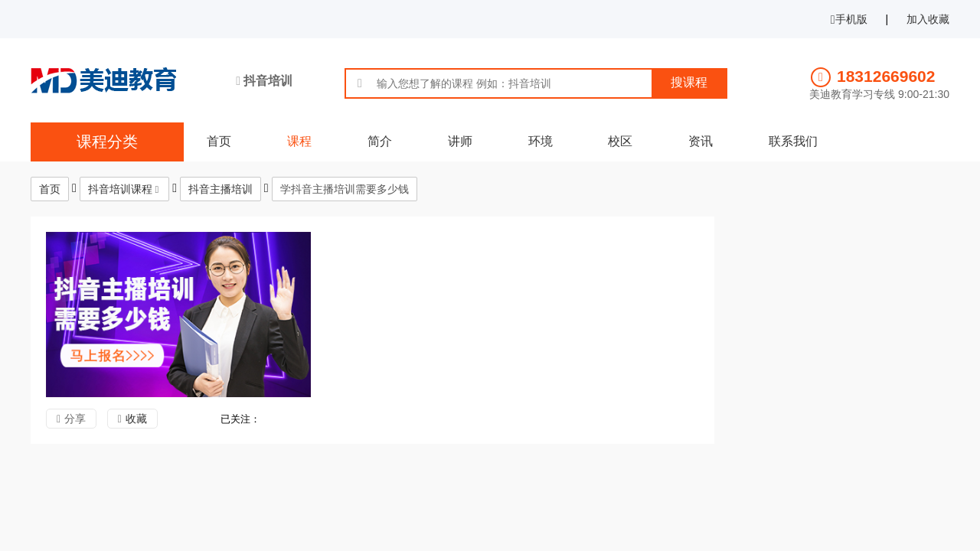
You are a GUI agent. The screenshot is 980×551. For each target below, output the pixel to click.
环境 (541, 141)
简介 (380, 141)
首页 (219, 141)
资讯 (701, 141)
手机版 (849, 19)
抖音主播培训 (220, 189)
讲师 (460, 141)
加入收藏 (928, 19)
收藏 (136, 419)
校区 (620, 141)
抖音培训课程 (120, 189)
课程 (299, 141)
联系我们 (793, 141)
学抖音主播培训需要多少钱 (345, 189)
